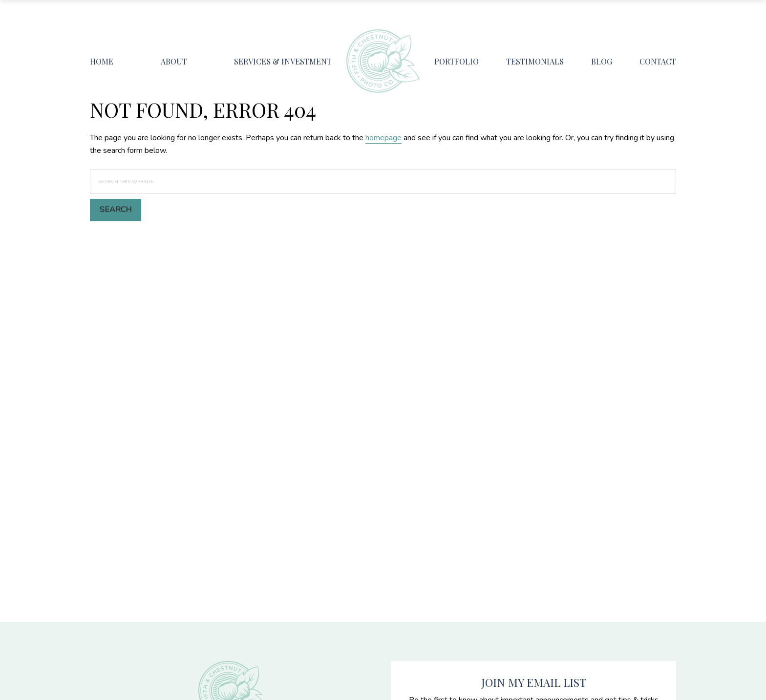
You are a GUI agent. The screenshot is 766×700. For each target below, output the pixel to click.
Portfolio (457, 61)
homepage (383, 138)
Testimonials (535, 61)
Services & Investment (283, 61)
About (174, 61)
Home (102, 61)
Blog (602, 61)
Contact (658, 61)
